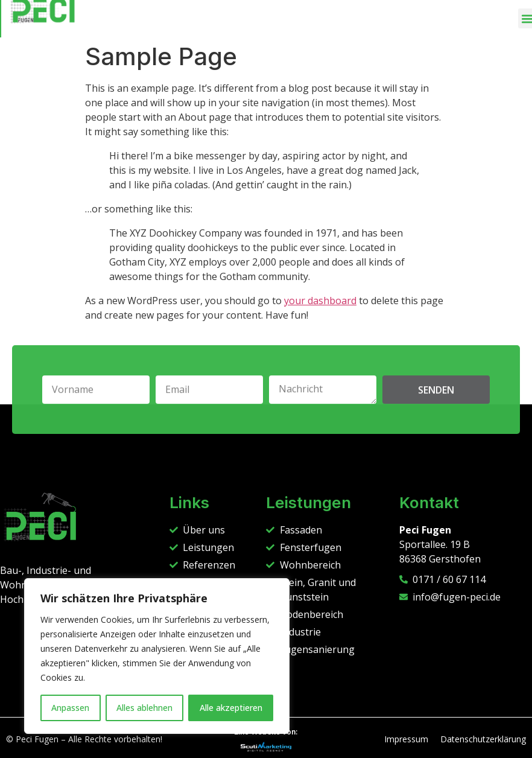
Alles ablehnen (144, 708)
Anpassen (70, 708)
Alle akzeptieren (231, 708)
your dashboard (320, 301)
